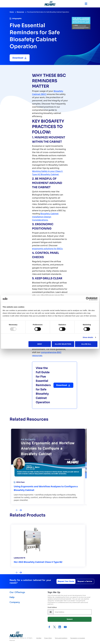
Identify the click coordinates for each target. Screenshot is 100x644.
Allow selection (63, 344)
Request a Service (81, 581)
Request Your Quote (60, 581)
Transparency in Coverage (78, 638)
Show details (88, 337)
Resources (20, 12)
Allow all (86, 344)
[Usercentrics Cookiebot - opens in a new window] (88, 299)
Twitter (54, 627)
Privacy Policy (48, 638)
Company (15, 602)
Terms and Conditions (61, 638)
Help (12, 597)
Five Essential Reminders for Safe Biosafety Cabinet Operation (48, 12)
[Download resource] (20, 58)
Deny (40, 344)
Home (12, 12)
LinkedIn (60, 627)
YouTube (65, 627)
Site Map (39, 638)
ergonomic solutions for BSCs (47, 249)
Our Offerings (17, 592)
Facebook (49, 627)
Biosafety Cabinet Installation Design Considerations (45, 217)
